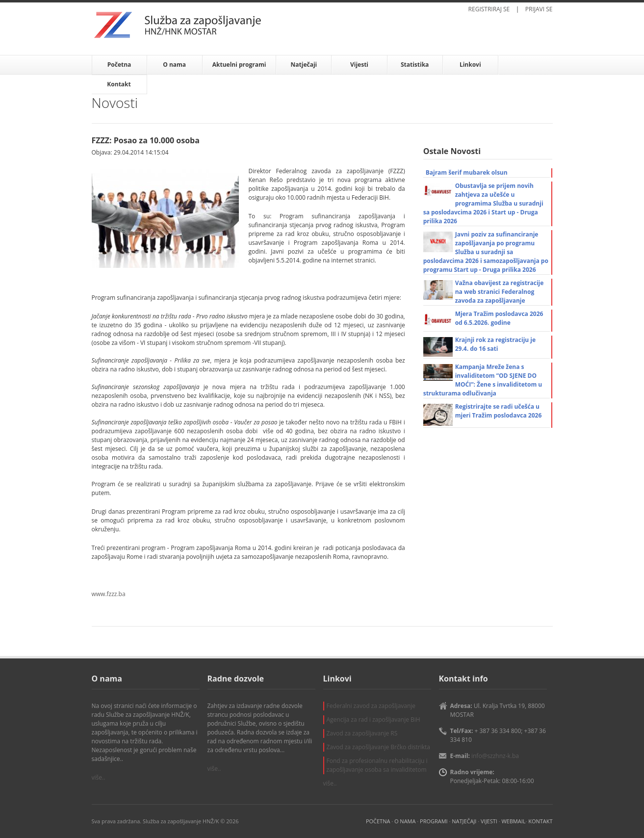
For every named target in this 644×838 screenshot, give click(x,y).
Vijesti (359, 65)
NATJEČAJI (464, 821)
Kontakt (119, 84)
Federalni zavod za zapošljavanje (371, 706)
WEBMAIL (513, 821)
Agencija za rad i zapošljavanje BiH (374, 720)
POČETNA (378, 821)
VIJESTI (489, 821)
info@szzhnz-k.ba (495, 756)
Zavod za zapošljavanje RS (362, 733)
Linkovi (470, 65)
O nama (174, 65)
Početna (119, 65)
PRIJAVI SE (539, 9)
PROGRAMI (434, 821)
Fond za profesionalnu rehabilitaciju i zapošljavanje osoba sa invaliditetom (377, 765)
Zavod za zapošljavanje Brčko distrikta (378, 747)
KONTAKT (540, 821)
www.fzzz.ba (109, 594)
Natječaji (304, 65)
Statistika (415, 65)
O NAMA (405, 821)
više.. (99, 777)
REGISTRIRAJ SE (489, 9)
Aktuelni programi (239, 65)
